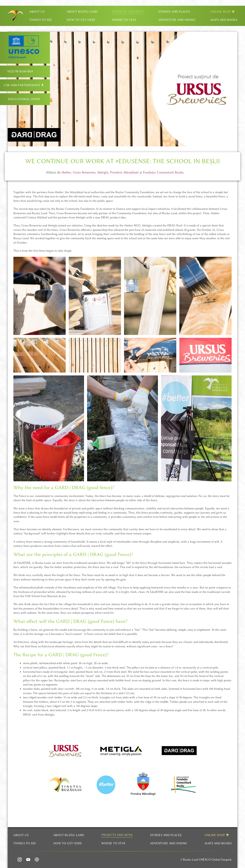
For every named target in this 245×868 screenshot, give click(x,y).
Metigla (103, 172)
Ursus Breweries (84, 172)
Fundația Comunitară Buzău (163, 172)
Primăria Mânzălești (124, 172)
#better (66, 172)
